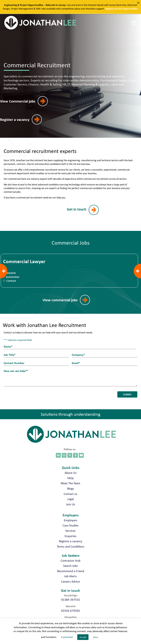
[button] (26, 101)
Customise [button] (67, 637)
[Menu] (134, 23)
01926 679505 (71, 608)
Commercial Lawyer (25, 262)
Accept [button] (83, 637)
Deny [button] (96, 637)
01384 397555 (71, 597)
